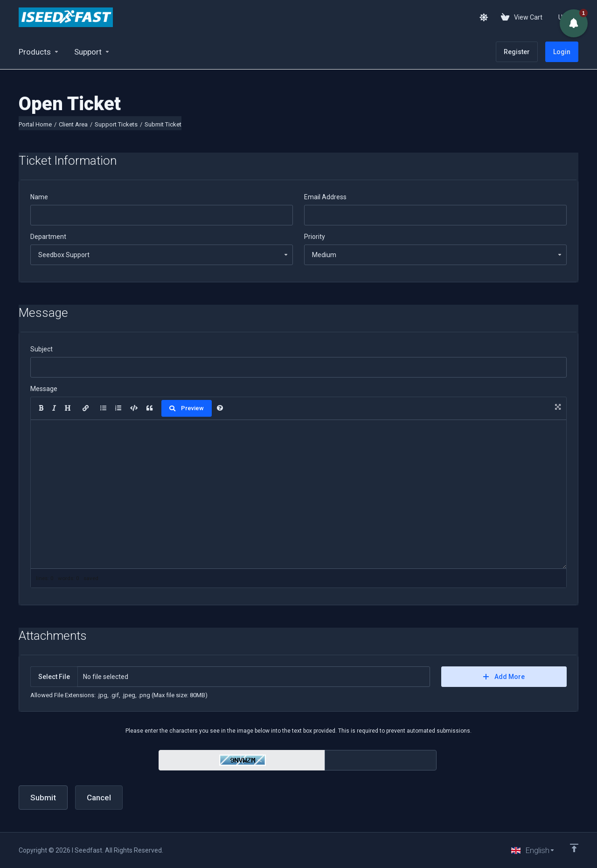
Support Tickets (116, 124)
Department (48, 237)
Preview (187, 408)
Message (44, 389)
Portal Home (35, 124)
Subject (42, 349)
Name (39, 197)
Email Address (325, 197)
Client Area (73, 124)
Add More (504, 677)
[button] (574, 23)
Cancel (99, 798)
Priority (315, 237)
